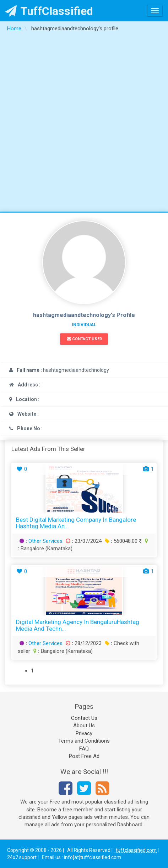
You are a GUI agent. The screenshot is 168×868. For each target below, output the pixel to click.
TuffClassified (49, 11)
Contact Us (84, 718)
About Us (84, 726)
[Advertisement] (84, 124)
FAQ (84, 749)
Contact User (85, 339)
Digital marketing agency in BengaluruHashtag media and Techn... (78, 625)
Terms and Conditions (84, 741)
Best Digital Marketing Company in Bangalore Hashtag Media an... (76, 523)
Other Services (45, 541)
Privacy (84, 733)
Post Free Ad (84, 756)
